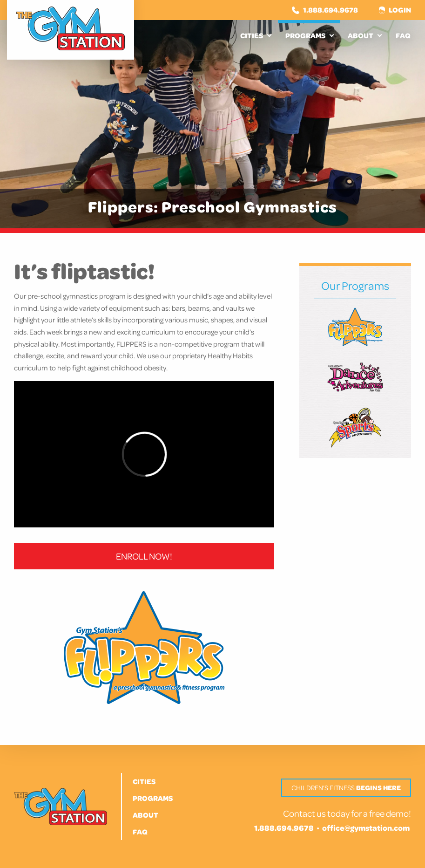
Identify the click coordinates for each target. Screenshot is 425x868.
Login (395, 10)
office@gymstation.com (366, 828)
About (361, 35)
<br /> (144, 454)
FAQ (403, 35)
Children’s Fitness (346, 788)
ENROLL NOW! (144, 556)
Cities (252, 35)
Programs (305, 35)
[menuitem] (255, 35)
